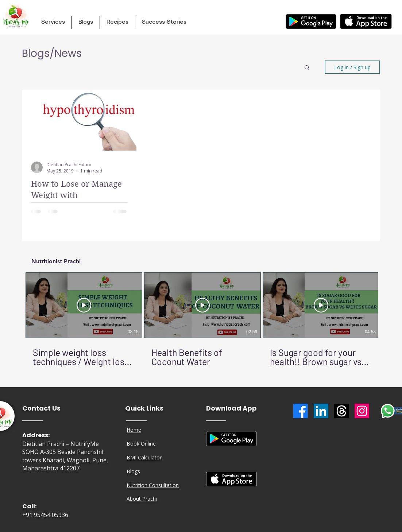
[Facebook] (301, 411)
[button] (53, 22)
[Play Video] (84, 305)
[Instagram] (362, 411)
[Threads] (341, 411)
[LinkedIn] (321, 411)
